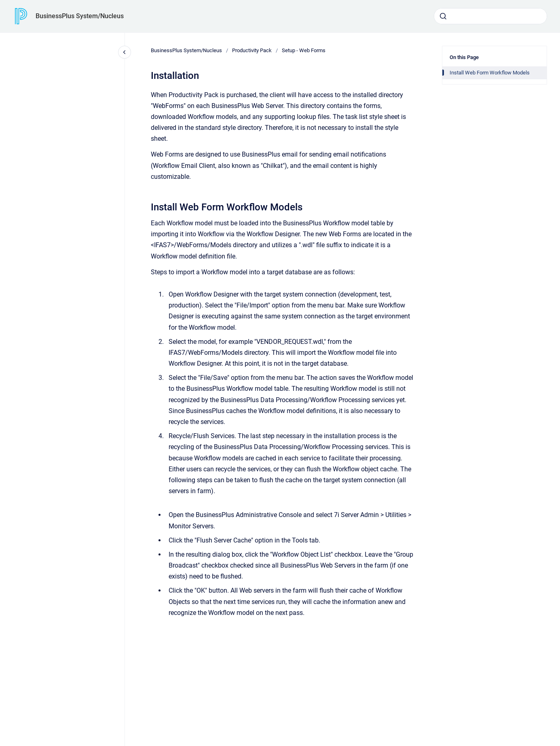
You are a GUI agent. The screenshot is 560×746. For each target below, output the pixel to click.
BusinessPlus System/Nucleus (80, 16)
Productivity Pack (252, 50)
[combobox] (490, 16)
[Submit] (443, 16)
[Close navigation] (125, 52)
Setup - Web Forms (304, 50)
